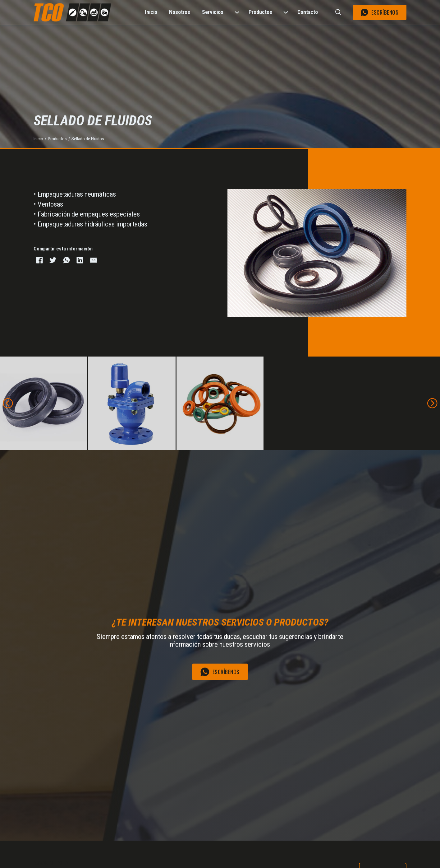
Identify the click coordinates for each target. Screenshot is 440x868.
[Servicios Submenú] (238, 12)
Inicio (38, 139)
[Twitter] (53, 260)
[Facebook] (39, 260)
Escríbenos (380, 12)
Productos (57, 139)
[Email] (93, 260)
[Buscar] (338, 12)
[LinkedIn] (80, 260)
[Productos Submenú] (287, 12)
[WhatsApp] (66, 260)
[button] (8, 403)
